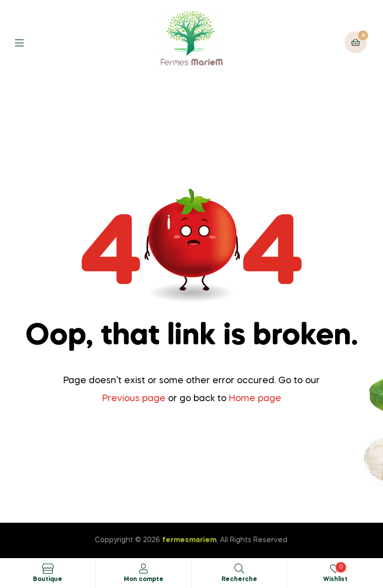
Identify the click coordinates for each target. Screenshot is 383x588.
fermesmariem (189, 540)
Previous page (134, 399)
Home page (255, 399)
